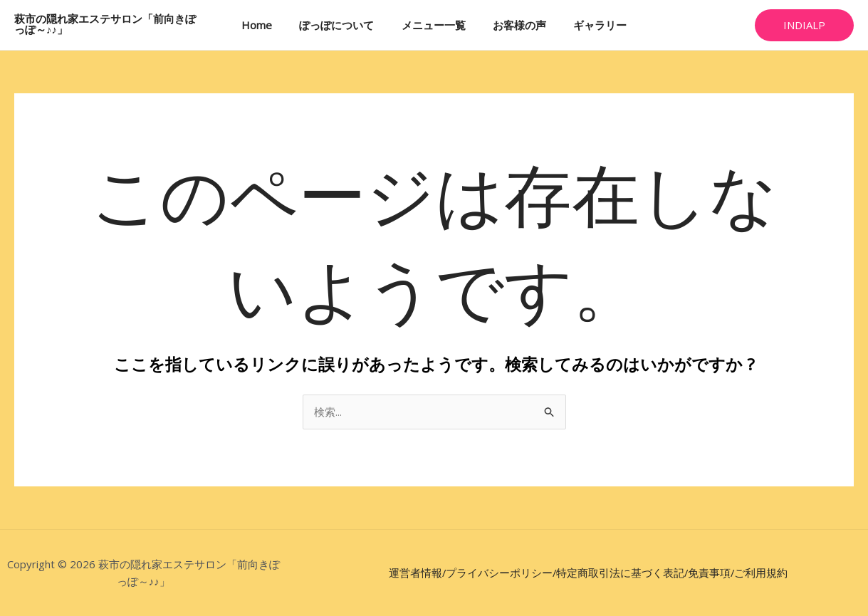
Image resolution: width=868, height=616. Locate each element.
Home (269, 25)
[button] (804, 25)
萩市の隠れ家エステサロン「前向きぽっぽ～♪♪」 (110, 25)
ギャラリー (589, 25)
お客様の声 (514, 25)
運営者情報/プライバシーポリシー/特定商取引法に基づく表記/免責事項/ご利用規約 (588, 573)
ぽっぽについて (343, 25)
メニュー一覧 (434, 25)
